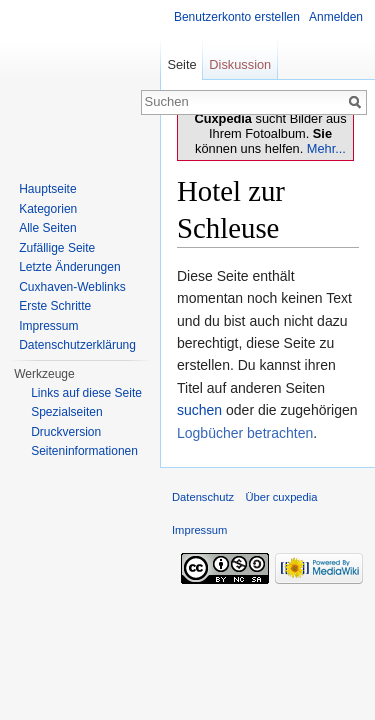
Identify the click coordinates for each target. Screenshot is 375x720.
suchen (199, 410)
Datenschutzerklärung (77, 345)
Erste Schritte (55, 306)
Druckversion (66, 432)
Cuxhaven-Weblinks (72, 287)
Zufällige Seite (57, 248)
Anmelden (336, 17)
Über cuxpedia (281, 497)
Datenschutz (203, 497)
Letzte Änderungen (69, 267)
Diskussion (240, 64)
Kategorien (48, 209)
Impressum (48, 326)
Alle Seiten (47, 228)
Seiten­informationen (84, 451)
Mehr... (326, 148)
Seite (181, 64)
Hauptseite (47, 189)
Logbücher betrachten (245, 433)
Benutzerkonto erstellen (237, 17)
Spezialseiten (66, 412)
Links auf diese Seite (86, 393)
